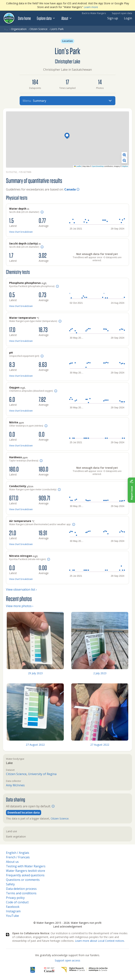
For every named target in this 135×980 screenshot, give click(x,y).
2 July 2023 (100, 673)
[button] (67, 136)
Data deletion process (21, 889)
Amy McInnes (15, 785)
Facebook (13, 907)
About (67, 18)
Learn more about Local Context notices (100, 941)
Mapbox (125, 166)
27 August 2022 (35, 745)
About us (12, 862)
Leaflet (78, 166)
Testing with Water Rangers (26, 866)
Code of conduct (17, 902)
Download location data (24, 812)
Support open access (67, 960)
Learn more (91, 7)
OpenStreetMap (98, 166)
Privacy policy (15, 898)
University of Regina (42, 774)
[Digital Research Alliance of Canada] (84, 970)
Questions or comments (23, 880)
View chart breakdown (21, 232)
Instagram (13, 911)
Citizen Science (39, 29)
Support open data (122, 13)
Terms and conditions (21, 893)
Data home (24, 18)
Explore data (46, 18)
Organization (19, 29)
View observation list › (21, 589)
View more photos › (20, 606)
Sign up (113, 18)
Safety (10, 884)
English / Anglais (18, 853)
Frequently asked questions (25, 875)
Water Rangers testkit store (26, 871)
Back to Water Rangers (94, 13)
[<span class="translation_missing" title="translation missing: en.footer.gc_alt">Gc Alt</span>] (49, 970)
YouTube (12, 916)
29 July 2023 (35, 673)
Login (128, 18)
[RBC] (33, 970)
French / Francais (18, 857)
